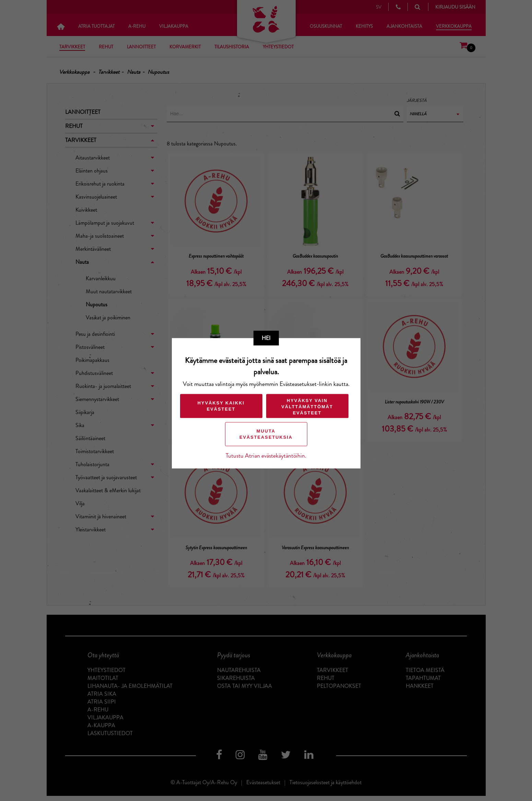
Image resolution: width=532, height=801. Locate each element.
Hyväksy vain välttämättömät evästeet (307, 406)
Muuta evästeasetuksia (266, 434)
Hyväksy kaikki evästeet (221, 406)
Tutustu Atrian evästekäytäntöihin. (266, 455)
